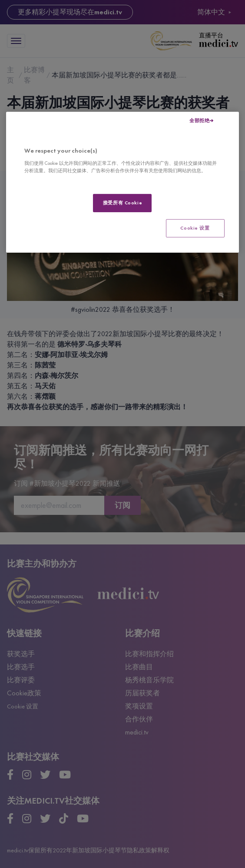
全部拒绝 (199, 120)
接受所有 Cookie (122, 203)
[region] (122, 182)
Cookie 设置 (195, 228)
